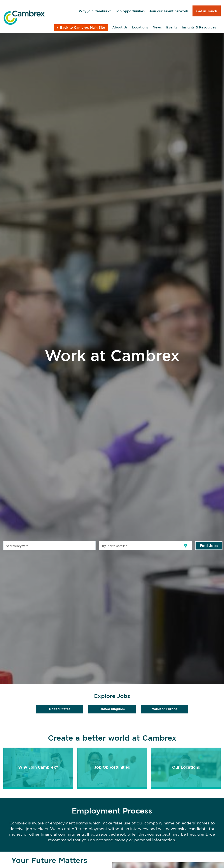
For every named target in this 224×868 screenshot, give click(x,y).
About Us (120, 27)
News (157, 27)
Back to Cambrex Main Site (81, 27)
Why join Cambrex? (95, 11)
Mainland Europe (164, 709)
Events (172, 27)
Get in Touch (207, 11)
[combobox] (50, 546)
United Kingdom (112, 709)
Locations (140, 27)
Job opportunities (130, 11)
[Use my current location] (186, 546)
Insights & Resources (199, 27)
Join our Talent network (169, 11)
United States (60, 709)
